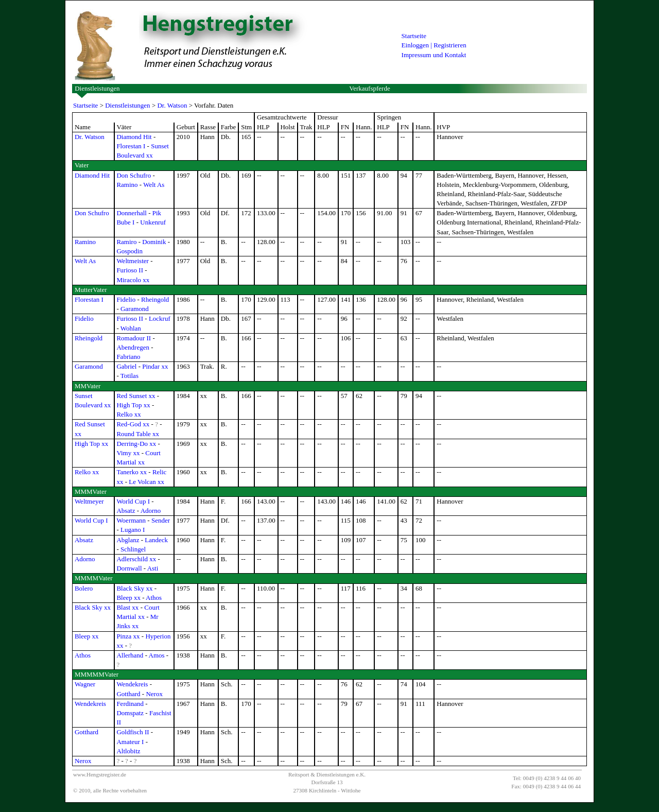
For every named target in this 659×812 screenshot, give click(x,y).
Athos (154, 598)
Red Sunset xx (136, 396)
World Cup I (133, 501)
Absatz (126, 511)
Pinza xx (128, 636)
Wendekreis (132, 684)
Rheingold (155, 299)
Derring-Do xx (136, 444)
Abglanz (128, 540)
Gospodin (129, 251)
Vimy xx (128, 453)
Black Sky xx (134, 588)
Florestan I (131, 146)
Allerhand (130, 655)
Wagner (85, 684)
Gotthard (128, 694)
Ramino (127, 185)
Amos (157, 655)
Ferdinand (130, 704)
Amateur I (130, 742)
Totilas (129, 376)
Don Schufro (134, 175)
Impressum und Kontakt (434, 55)
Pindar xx (155, 366)
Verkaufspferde (369, 88)
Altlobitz (128, 751)
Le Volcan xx (146, 482)
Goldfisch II (133, 732)
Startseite (414, 36)
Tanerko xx (132, 472)
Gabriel (126, 366)
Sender (161, 520)
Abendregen (133, 347)
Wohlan (131, 328)
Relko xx (128, 414)
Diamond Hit (134, 137)
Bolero (84, 588)
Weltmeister (133, 261)
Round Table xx (138, 434)
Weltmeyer (89, 501)
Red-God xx (133, 424)
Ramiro (126, 242)
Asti (153, 568)
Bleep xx (128, 598)
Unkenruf (153, 222)
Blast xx (127, 607)
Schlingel (133, 549)
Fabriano (128, 357)
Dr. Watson (172, 105)
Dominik (154, 242)
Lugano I (133, 530)
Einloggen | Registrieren (434, 45)
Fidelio (126, 299)
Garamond (135, 309)
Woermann (131, 520)
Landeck (156, 540)
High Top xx (133, 405)
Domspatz (130, 713)
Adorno (151, 511)
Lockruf (160, 318)
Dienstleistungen (97, 88)
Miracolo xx (133, 280)
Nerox (154, 694)
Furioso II (130, 270)
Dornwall (129, 568)
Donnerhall (131, 213)
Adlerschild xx (136, 559)
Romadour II (134, 338)
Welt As (154, 185)
